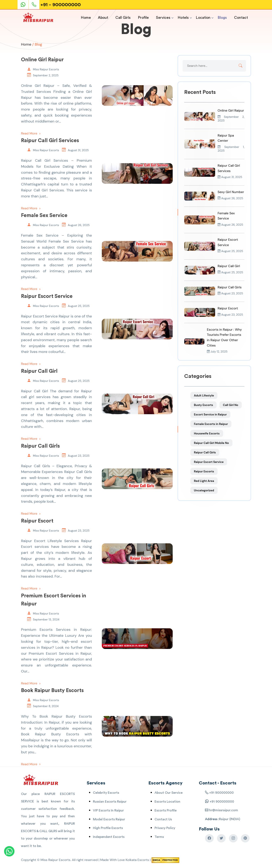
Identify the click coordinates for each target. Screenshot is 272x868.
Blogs (222, 18)
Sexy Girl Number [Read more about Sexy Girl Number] (231, 192)
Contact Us (163, 819)
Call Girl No (231, 405)
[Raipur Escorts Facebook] (209, 838)
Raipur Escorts (204, 471)
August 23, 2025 (79, 456)
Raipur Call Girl (39, 371)
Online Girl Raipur (42, 60)
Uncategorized (204, 490)
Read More (31, 133)
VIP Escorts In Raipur (108, 810)
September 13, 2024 (46, 619)
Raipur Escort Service (47, 296)
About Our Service (169, 793)
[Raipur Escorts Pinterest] (245, 838)
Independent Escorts (109, 837)
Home (86, 18)
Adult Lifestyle (204, 395)
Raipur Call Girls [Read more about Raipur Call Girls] (230, 287)
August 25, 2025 (79, 306)
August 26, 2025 (79, 225)
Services (163, 18)
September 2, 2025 (46, 75)
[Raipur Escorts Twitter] (221, 838)
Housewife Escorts (207, 433)
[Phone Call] (34, 5)
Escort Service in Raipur (210, 414)
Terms (159, 837)
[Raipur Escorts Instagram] (233, 838)
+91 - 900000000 (61, 5)
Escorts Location (167, 802)
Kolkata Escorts (137, 860)
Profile (143, 18)
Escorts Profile (166, 810)
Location (203, 18)
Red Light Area (204, 481)
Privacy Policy (165, 828)
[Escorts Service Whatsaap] (25, 5)
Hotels (183, 18)
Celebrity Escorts (106, 793)
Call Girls (123, 18)
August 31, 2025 (78, 150)
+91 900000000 (221, 793)
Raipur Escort (37, 521)
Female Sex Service (44, 215)
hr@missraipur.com (223, 810)
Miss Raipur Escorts (46, 69)
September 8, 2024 (46, 706)
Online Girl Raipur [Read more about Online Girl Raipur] (231, 110)
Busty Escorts (203, 405)
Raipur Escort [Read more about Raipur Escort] (228, 308)
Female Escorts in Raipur (211, 424)
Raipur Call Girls (40, 446)
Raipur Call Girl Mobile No (211, 443)
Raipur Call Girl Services (50, 141)
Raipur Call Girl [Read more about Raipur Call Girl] (229, 266)
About (103, 18)
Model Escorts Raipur (109, 819)
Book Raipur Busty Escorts (52, 691)
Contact (241, 18)
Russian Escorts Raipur (110, 802)
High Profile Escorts (108, 828)
